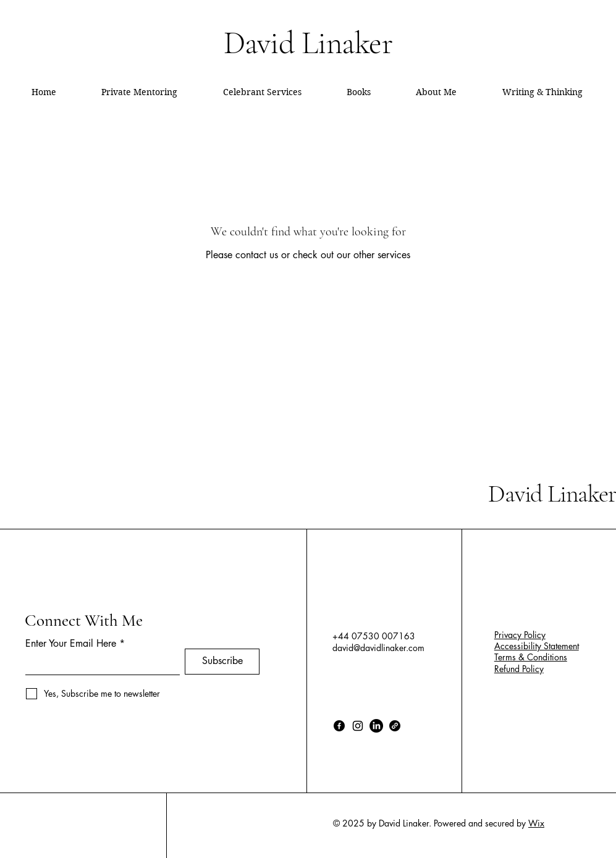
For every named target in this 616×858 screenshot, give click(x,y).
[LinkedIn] (376, 726)
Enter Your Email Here (71, 644)
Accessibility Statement (537, 646)
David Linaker (552, 494)
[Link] (395, 726)
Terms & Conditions (531, 657)
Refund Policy (519, 669)
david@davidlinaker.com (378, 648)
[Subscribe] (222, 662)
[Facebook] (339, 726)
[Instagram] (358, 726)
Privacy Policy (520, 635)
